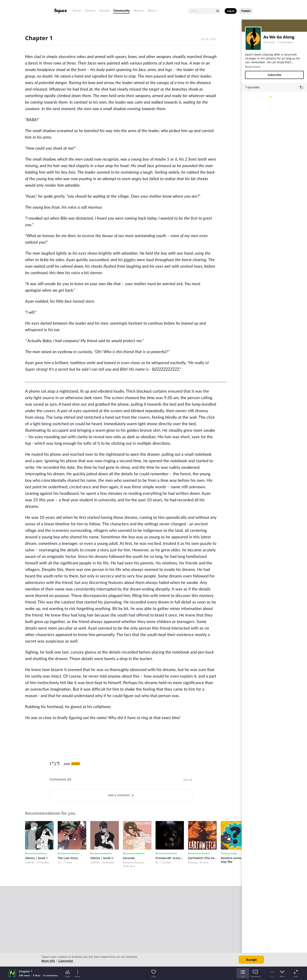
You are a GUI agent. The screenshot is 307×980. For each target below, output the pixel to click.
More (153, 10)
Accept (251, 960)
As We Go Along (279, 37)
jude (67, 764)
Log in (231, 11)
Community (121, 10)
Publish (246, 11)
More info (48, 961)
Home (77, 10)
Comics (90, 10)
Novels (104, 10)
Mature (139, 10)
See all (188, 780)
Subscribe (274, 75)
